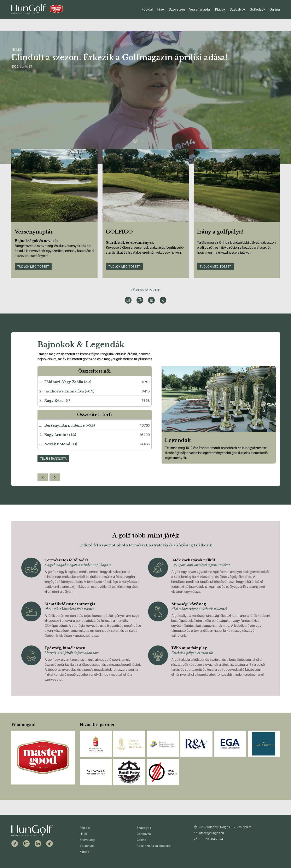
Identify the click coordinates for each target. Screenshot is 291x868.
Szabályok (237, 9)
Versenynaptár (200, 9)
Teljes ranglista (53, 458)
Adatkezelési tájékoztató (154, 846)
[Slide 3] (149, 141)
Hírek (161, 9)
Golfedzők (257, 9)
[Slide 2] (142, 141)
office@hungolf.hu (211, 833)
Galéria (275, 9)
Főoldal (147, 9)
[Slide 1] (135, 141)
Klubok (220, 9)
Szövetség (177, 9)
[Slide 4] (156, 141)
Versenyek (87, 846)
